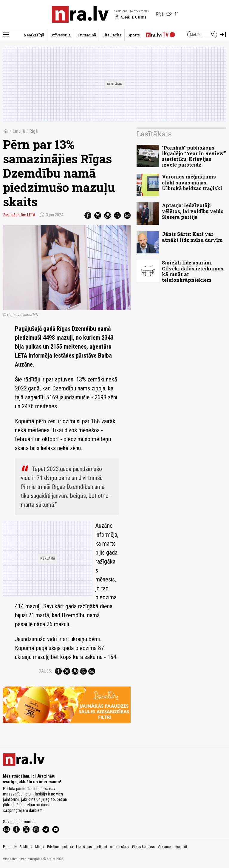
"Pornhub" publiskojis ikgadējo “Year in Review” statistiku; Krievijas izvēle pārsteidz (194, 156)
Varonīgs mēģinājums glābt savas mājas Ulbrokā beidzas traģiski (192, 182)
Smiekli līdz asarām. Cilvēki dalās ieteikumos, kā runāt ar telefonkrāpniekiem (193, 271)
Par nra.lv (10, 847)
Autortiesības (120, 847)
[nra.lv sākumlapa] (80, 14)
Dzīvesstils (61, 35)
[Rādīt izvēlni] (6, 35)
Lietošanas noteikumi (92, 847)
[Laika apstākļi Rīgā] (167, 14)
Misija (40, 847)
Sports (134, 35)
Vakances (165, 847)
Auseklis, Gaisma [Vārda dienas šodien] (130, 17)
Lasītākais (154, 134)
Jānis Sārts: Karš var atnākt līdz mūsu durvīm (192, 237)
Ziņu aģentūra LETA (19, 215)
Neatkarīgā (34, 35)
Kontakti (181, 847)
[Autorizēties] (223, 35)
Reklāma (26, 847)
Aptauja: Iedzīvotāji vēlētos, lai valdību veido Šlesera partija (193, 211)
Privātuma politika (60, 847)
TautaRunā (86, 35)
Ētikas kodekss (143, 847)
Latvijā (19, 131)
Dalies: (45, 671)
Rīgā (34, 131)
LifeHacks (112, 35)
